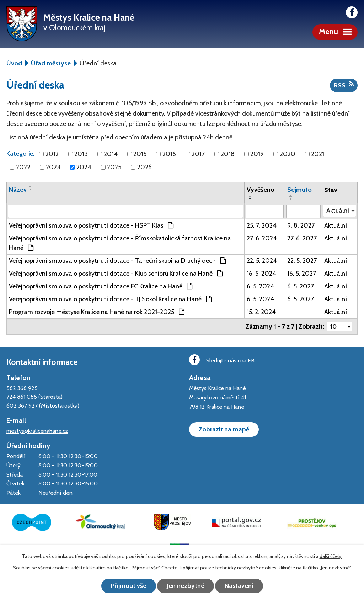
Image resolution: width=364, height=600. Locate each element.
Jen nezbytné (186, 586)
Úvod (14, 63)
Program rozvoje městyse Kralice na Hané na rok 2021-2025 (97, 312)
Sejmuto (299, 190)
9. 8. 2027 (301, 225)
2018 (228, 154)
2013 (81, 154)
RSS (344, 85)
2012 (52, 154)
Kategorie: (20, 154)
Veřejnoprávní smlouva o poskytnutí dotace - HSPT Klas (91, 225)
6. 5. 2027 (301, 286)
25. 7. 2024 (262, 225)
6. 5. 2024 (260, 286)
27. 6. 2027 (302, 238)
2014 (111, 154)
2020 (288, 154)
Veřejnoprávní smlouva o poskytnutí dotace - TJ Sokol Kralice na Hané (110, 299)
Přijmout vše (129, 586)
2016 (169, 154)
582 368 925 (22, 388)
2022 (23, 167)
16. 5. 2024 (261, 274)
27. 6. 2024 (262, 238)
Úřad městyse (51, 63)
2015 (140, 154)
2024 (84, 167)
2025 (114, 167)
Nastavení (239, 586)
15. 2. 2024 (261, 312)
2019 (257, 154)
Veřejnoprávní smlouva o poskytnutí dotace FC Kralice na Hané (101, 286)
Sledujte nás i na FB (222, 360)
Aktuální (336, 225)
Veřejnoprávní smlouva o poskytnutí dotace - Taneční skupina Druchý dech (117, 261)
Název (18, 190)
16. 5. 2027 (302, 274)
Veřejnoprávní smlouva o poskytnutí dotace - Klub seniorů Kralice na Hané (116, 274)
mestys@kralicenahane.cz (37, 431)
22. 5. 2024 (262, 261)
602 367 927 (22, 405)
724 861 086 (22, 397)
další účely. (331, 556)
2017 (198, 154)
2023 (53, 167)
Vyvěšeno (261, 190)
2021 (318, 154)
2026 (144, 167)
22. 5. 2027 (302, 261)
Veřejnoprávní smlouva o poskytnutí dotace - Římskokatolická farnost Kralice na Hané (120, 243)
